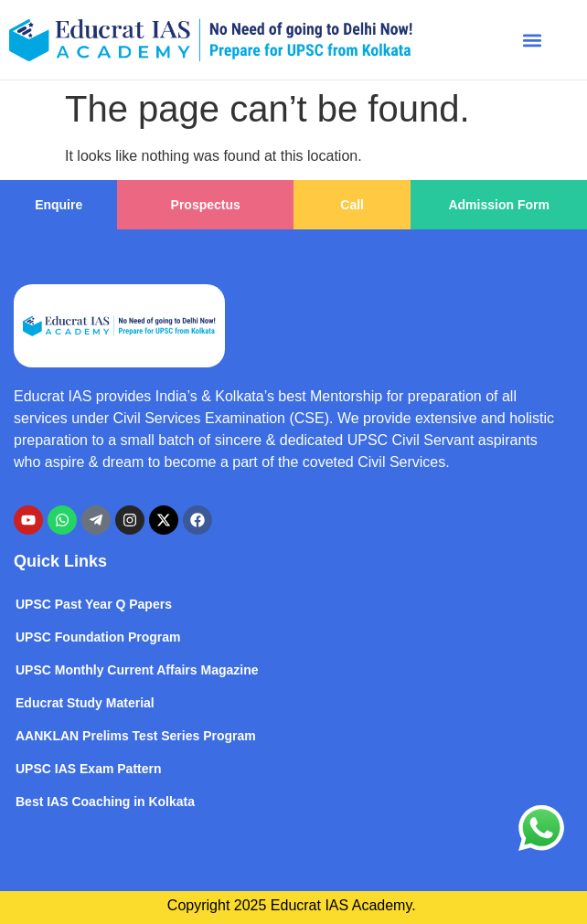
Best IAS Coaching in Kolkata (105, 802)
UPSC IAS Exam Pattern (89, 769)
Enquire (59, 205)
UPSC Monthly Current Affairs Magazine (137, 670)
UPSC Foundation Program (98, 637)
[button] (533, 40)
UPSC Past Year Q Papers (94, 604)
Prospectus (206, 205)
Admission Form (498, 205)
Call (352, 205)
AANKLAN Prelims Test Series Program (136, 736)
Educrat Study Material (85, 703)
